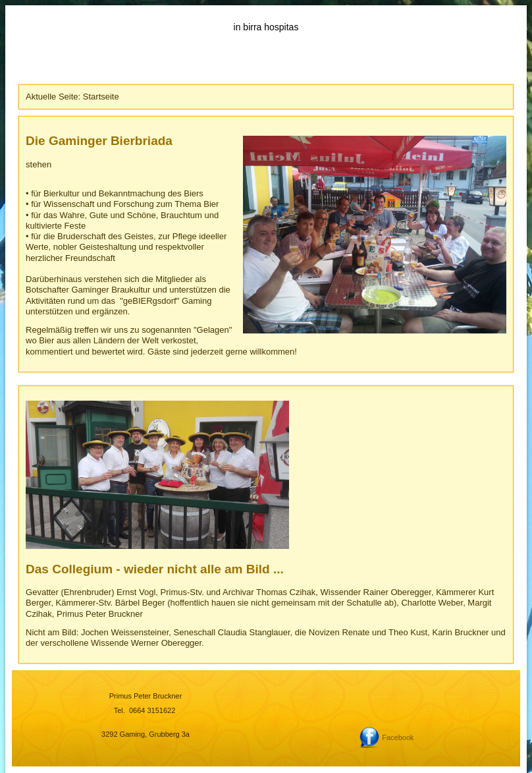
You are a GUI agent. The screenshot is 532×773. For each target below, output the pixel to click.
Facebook (398, 737)
